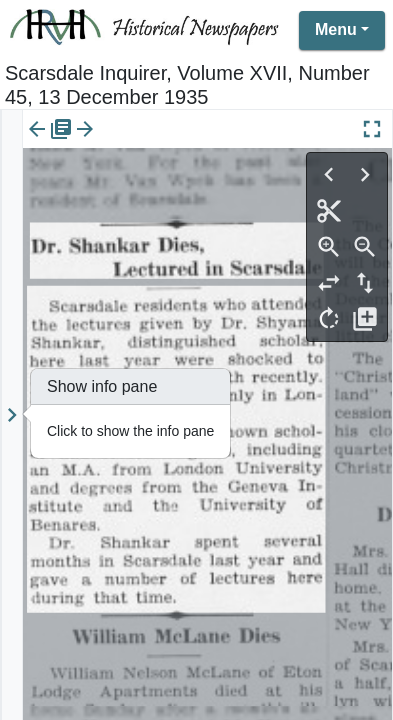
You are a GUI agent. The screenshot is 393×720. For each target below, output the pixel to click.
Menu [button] (336, 29)
